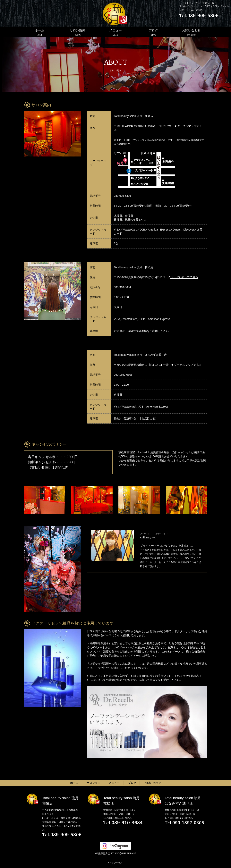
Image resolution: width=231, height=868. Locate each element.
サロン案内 (78, 32)
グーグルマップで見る (183, 277)
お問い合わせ (191, 32)
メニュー (115, 32)
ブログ (153, 32)
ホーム (40, 32)
